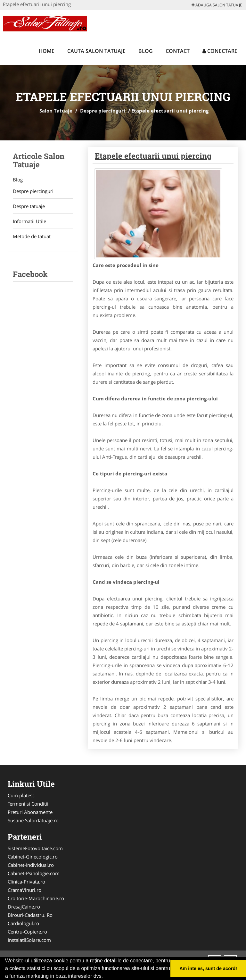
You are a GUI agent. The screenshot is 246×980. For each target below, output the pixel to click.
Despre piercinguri (103, 111)
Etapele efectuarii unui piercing (153, 156)
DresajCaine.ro (24, 907)
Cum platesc (21, 795)
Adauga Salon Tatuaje (217, 5)
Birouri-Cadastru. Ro (30, 915)
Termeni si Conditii (28, 804)
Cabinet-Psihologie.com (34, 873)
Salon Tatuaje (56, 111)
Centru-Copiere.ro (27, 932)
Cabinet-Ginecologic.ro (33, 857)
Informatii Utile (29, 221)
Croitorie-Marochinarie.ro (36, 898)
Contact (178, 51)
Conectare (220, 51)
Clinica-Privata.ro (26, 882)
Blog (146, 51)
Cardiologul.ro (23, 923)
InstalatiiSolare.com (29, 940)
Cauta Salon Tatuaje (96, 51)
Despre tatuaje (29, 206)
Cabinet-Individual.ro (31, 865)
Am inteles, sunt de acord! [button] (208, 968)
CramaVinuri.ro (25, 890)
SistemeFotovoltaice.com (35, 848)
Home (47, 51)
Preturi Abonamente (30, 812)
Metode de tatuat (32, 236)
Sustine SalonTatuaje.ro (33, 820)
